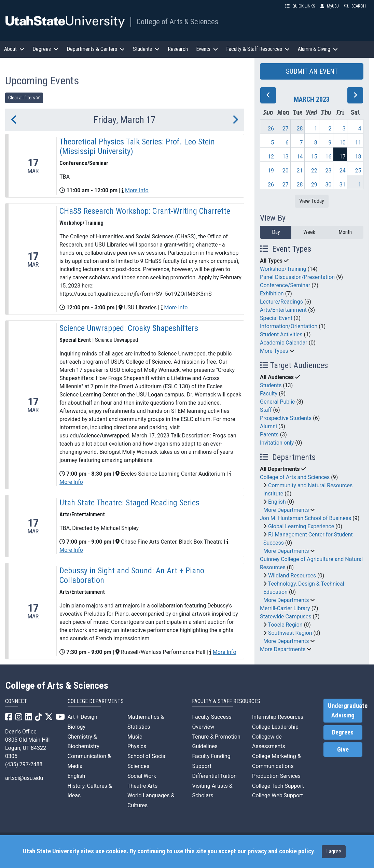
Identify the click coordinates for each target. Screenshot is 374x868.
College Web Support (278, 795)
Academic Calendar (284, 343)
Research (178, 49)
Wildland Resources (292, 576)
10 (343, 143)
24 (343, 171)
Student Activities (281, 334)
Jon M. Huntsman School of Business (306, 518)
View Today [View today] (312, 201)
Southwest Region (290, 633)
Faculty (269, 394)
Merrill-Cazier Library (285, 608)
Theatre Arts (142, 786)
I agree (334, 851)
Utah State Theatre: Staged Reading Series (129, 503)
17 (343, 157)
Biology (77, 727)
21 (300, 171)
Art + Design (82, 717)
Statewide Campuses (286, 617)
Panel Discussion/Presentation (297, 277)
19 (271, 171)
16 (329, 157)
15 (314, 157)
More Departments (286, 510)
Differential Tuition (214, 776)
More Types (274, 351)
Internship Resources (278, 717)
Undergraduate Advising (345, 711)
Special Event (276, 318)
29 (314, 185)
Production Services (276, 776)
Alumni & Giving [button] (318, 49)
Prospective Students (286, 418)
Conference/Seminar (285, 285)
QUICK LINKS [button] (300, 6)
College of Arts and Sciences (295, 477)
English (277, 502)
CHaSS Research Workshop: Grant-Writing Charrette (145, 211)
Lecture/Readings (281, 302)
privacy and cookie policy (280, 851)
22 (314, 171)
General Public (277, 402)
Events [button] (207, 49)
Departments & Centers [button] (96, 49)
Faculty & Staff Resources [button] (258, 49)
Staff (266, 410)
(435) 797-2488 (24, 764)
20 (286, 171)
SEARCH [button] (355, 6)
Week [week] (309, 232)
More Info (137, 190)
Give (343, 750)
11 (358, 143)
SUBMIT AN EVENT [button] (312, 71)
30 (329, 185)
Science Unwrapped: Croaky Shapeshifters (129, 328)
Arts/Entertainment (283, 310)
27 (286, 129)
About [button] (14, 49)
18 (358, 157)
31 (343, 185)
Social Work (142, 776)
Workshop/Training (283, 269)
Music (135, 737)
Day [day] (276, 232)
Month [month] (345, 232)
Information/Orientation (289, 326)
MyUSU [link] (330, 6)
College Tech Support (278, 786)
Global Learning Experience (301, 526)
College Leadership (275, 727)
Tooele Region (285, 625)
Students (271, 385)
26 (271, 129)
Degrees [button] (45, 49)
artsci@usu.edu (24, 778)
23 (329, 171)
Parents (269, 435)
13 (286, 157)
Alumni (268, 426)
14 (300, 157)
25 (358, 171)
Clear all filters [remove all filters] (24, 98)
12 (271, 157)
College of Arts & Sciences (177, 22)
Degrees (343, 732)
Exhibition (272, 293)
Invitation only (277, 443)
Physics (137, 746)
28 (300, 129)
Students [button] (146, 49)
